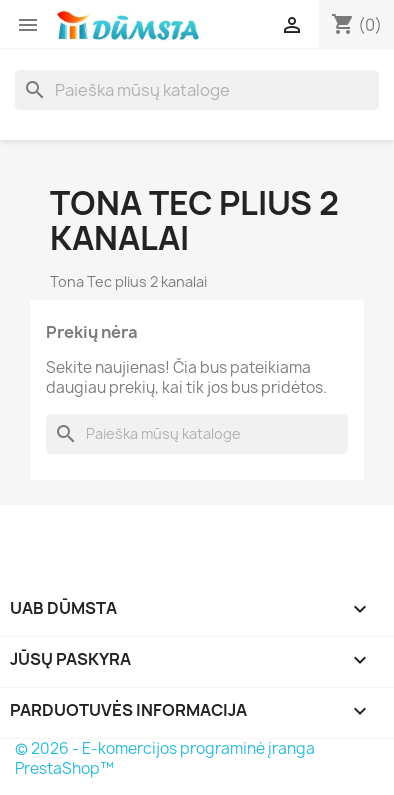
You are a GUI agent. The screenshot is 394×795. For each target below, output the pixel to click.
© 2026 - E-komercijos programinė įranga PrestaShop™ (165, 758)
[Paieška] (197, 90)
